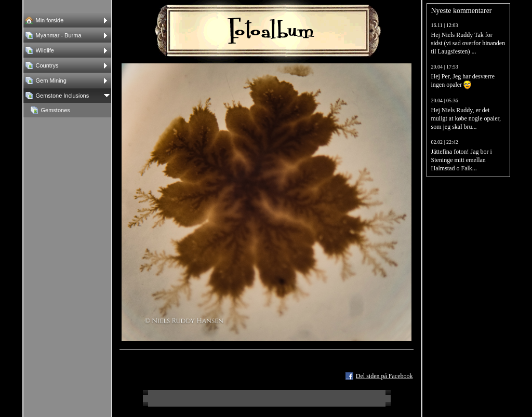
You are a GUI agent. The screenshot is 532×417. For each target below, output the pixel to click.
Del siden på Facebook (384, 376)
